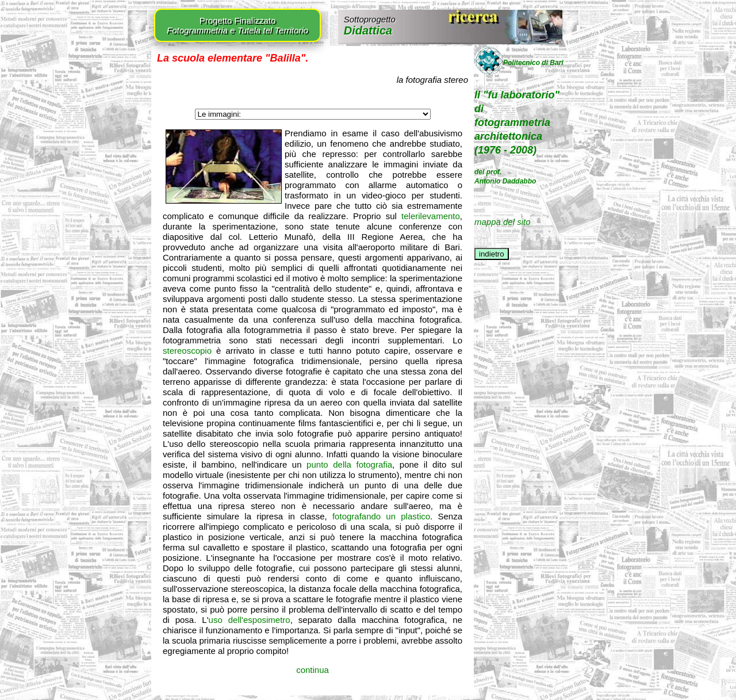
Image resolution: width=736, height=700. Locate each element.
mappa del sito (503, 222)
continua (313, 670)
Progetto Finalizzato (237, 25)
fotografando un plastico (381, 516)
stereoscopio (187, 351)
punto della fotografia (349, 464)
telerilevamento (431, 216)
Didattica (370, 26)
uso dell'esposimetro (250, 620)
